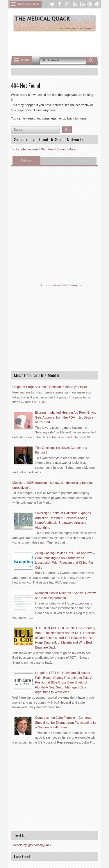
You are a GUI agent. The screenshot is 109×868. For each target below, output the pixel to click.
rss (75, 4)
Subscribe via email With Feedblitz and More (44, 149)
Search (91, 60)
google (67, 4)
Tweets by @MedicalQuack (32, 845)
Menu (25, 60)
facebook (60, 4)
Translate (54, 161)
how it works (51, 285)
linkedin (82, 4)
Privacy (26, 161)
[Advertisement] (60, 43)
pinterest (97, 4)
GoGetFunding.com (72, 285)
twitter (52, 4)
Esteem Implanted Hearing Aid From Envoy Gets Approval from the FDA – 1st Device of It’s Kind (66, 417)
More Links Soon (29, 4)
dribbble (90, 4)
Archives (83, 161)
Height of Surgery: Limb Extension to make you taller (50, 387)
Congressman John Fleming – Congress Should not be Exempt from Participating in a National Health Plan (66, 722)
